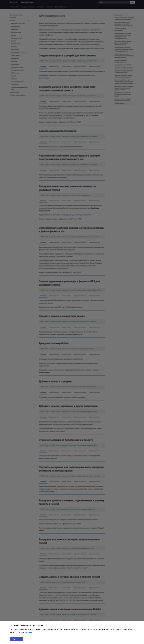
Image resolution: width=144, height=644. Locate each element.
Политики (28, 632)
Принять (16, 639)
